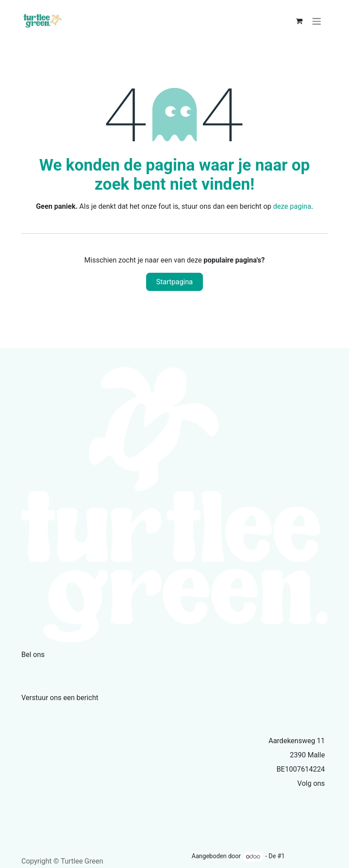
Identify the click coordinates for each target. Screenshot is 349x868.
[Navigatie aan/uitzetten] (317, 21)
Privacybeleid (307, 834)
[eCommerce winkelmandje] (299, 21)
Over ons (157, 834)
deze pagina (292, 206)
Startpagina (175, 282)
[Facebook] (323, 799)
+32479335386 (53, 669)
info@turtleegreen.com (69, 712)
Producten (193, 834)
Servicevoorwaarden (248, 834)
